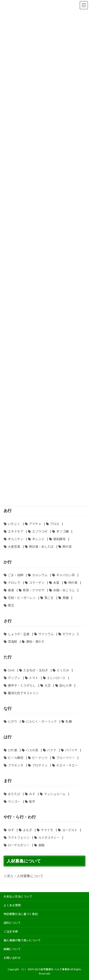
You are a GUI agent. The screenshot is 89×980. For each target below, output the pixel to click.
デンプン (14, 678)
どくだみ (63, 670)
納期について (12, 949)
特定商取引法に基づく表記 (21, 914)
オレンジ (38, 539)
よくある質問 (12, 905)
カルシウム (40, 575)
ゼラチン (69, 634)
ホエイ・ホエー (67, 765)
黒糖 (66, 598)
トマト (34, 678)
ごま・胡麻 (16, 575)
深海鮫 (12, 642)
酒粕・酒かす (35, 642)
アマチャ (35, 524)
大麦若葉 (14, 547)
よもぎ (27, 830)
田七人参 (66, 685)
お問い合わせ (12, 958)
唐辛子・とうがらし (22, 685)
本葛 (56, 583)
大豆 (47, 685)
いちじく (14, 524)
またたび (14, 794)
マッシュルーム (55, 794)
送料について (12, 923)
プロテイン (40, 765)
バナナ (52, 750)
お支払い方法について (18, 896)
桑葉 (11, 590)
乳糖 (69, 721)
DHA (11, 670)
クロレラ (14, 583)
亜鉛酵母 (59, 539)
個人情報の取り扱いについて (22, 940)
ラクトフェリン (19, 838)
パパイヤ (71, 750)
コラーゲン (37, 583)
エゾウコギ (40, 531)
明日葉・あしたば (41, 547)
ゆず (11, 830)
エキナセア (16, 531)
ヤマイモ (47, 830)
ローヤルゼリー (19, 845)
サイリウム (46, 634)
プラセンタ (16, 765)
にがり (12, 721)
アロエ (55, 524)
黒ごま (49, 598)
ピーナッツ (40, 758)
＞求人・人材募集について (23, 876)
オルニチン (16, 539)
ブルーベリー (66, 758)
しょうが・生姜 (19, 634)
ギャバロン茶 (66, 575)
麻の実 (67, 547)
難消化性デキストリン (23, 693)
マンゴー (14, 802)
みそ (32, 794)
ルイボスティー (49, 838)
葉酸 (41, 845)
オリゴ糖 (62, 531)
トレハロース (56, 678)
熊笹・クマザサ (34, 590)
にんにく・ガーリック (41, 721)
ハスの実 (32, 750)
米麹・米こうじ (64, 590)
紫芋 (32, 802)
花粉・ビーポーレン (22, 598)
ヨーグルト (70, 830)
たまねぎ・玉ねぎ (36, 670)
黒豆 (11, 605)
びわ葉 (12, 750)
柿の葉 (73, 583)
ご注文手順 (11, 932)
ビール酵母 (16, 758)
